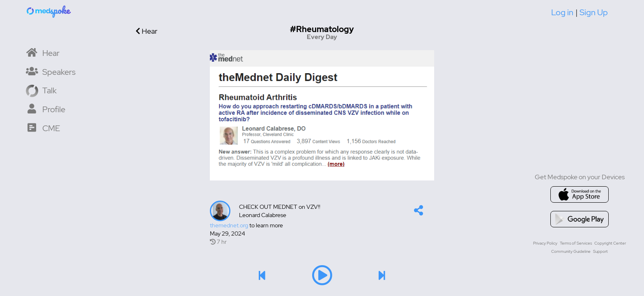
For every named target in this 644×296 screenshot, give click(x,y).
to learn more (246, 225)
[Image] (322, 115)
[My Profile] (46, 109)
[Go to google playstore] (580, 219)
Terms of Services (576, 243)
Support (600, 251)
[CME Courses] (43, 128)
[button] (419, 212)
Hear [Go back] (146, 31)
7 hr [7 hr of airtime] (218, 242)
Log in (562, 12)
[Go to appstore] (580, 194)
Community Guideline (571, 251)
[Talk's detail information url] (322, 225)
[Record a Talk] (41, 90)
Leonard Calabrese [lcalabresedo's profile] (263, 215)
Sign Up (594, 12)
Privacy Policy (545, 243)
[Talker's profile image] (220, 211)
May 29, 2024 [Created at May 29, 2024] (228, 234)
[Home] (49, 11)
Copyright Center (610, 243)
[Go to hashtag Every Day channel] (322, 33)
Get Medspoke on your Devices (580, 177)
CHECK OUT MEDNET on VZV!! (280, 207)
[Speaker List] (51, 71)
